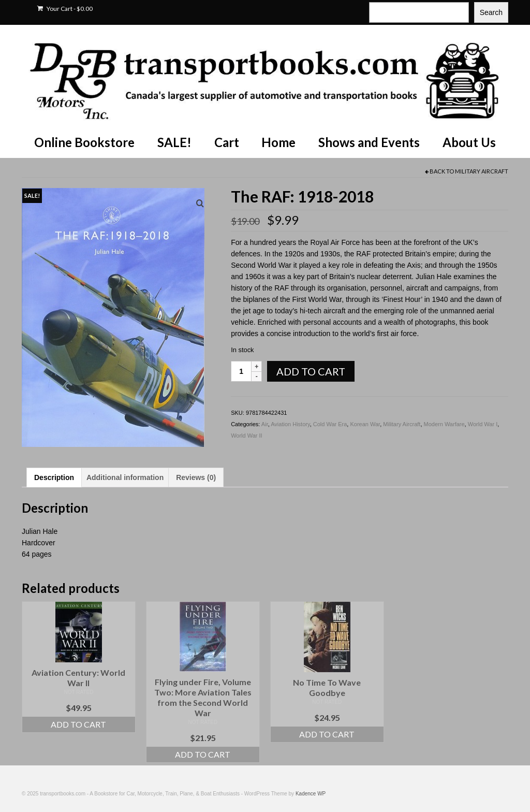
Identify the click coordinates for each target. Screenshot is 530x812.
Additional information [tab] (125, 477)
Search (491, 12)
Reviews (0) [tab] (196, 477)
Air (265, 424)
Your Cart (65, 9)
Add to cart (311, 371)
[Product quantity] (241, 371)
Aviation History (290, 424)
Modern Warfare (444, 424)
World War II (247, 436)
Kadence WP (311, 794)
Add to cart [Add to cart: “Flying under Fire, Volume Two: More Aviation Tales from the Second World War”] (203, 754)
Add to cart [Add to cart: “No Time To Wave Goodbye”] (327, 734)
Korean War (365, 424)
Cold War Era (330, 424)
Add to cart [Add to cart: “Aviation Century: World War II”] (78, 724)
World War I (483, 424)
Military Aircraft (482, 171)
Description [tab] (54, 477)
